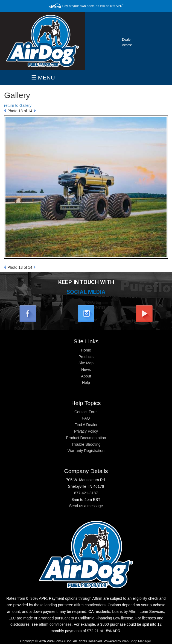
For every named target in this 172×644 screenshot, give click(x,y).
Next (35, 111)
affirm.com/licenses (55, 624)
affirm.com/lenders (90, 605)
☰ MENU (43, 77)
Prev (5, 111)
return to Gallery (18, 105)
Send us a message (86, 506)
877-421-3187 (86, 493)
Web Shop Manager (136, 641)
